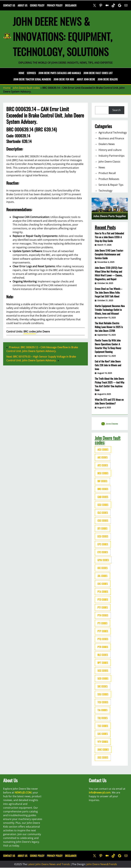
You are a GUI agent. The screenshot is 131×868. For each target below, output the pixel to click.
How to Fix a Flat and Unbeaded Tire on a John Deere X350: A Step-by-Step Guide (109, 237)
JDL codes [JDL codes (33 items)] (102, 576)
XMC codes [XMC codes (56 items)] (103, 750)
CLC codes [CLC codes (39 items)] (103, 513)
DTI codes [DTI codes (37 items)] (102, 528)
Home (21, 73)
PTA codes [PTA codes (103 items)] (103, 592)
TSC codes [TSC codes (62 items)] (103, 726)
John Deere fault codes (26, 88)
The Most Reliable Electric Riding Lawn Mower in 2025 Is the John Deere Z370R (109, 327)
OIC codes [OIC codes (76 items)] (103, 584)
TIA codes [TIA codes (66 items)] (102, 710)
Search (117, 110)
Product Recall (107, 173)
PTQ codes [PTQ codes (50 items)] (103, 639)
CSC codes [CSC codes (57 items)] (103, 521)
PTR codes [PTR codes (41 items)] (103, 647)
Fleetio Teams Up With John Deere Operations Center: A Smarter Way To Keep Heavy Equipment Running (108, 346)
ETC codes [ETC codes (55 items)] (103, 552)
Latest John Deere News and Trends (49, 864)
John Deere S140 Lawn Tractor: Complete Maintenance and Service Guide (109, 254)
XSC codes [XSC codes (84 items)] (103, 757)
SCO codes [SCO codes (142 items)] (103, 678)
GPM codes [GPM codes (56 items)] (103, 560)
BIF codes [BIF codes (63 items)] (102, 481)
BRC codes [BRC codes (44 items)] (103, 489)
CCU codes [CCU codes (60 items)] (103, 505)
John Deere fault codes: (108, 440)
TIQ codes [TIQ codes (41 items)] (103, 718)
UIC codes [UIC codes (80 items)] (103, 734)
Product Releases (109, 179)
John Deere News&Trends (102, 864)
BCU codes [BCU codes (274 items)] (103, 473)
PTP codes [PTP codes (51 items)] (103, 631)
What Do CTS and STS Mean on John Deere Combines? (109, 401)
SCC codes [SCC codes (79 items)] (103, 671)
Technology (105, 191)
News (102, 167)
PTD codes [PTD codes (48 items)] (103, 600)
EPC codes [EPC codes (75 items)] (103, 544)
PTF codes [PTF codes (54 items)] (103, 607)
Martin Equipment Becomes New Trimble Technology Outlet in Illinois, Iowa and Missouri (110, 310)
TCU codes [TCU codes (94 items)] (103, 702)
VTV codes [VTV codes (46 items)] (103, 742)
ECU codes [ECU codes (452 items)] (103, 536)
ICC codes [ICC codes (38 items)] (103, 568)
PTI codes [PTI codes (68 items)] (102, 623)
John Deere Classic (110, 162)
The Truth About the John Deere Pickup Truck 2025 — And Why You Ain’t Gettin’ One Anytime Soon (110, 384)
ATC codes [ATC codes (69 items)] (103, 465)
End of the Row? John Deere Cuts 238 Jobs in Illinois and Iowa (108, 365)
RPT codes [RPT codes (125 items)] (103, 663)
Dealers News (107, 144)
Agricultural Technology (113, 133)
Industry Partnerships (112, 156)
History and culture (110, 150)
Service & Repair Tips (111, 185)
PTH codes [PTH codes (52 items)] (103, 615)
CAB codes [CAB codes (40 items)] (103, 497)
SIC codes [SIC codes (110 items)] (103, 686)
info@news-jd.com (100, 793)
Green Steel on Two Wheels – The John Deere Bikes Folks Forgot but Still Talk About (108, 292)
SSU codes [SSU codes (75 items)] (103, 694)
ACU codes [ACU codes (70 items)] (103, 449)
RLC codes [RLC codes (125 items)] (103, 655)
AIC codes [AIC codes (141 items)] (103, 457)
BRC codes (30, 332)
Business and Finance (111, 138)
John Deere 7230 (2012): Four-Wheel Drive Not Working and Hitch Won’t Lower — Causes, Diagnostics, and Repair (109, 273)
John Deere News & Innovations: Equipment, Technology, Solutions (63, 36)
